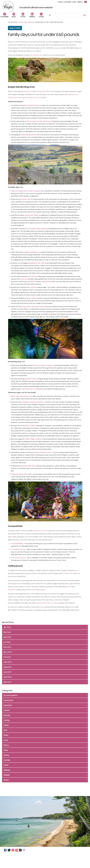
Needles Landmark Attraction (33, 402)
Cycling (41, 17)
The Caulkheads (17, 544)
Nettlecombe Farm (29, 466)
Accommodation (10, 695)
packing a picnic (40, 531)
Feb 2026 (7, 637)
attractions (28, 91)
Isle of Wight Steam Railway (37, 229)
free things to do (36, 55)
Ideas (6, 750)
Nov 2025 (7, 652)
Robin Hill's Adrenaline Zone (22, 396)
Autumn (7, 710)
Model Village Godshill (33, 439)
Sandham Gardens (29, 426)
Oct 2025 (7, 657)
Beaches (7, 715)
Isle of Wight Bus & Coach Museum (27, 191)
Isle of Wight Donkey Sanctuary (38, 121)
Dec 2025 (7, 647)
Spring (6, 755)
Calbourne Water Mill (19, 474)
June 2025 (8, 677)
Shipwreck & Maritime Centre (33, 307)
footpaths (12, 590)
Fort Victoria (33, 276)
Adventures (8, 700)
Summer (7, 760)
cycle (69, 587)
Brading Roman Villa (37, 263)
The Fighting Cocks (18, 549)
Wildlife (7, 775)
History (6, 745)
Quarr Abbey (31, 298)
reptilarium (31, 282)
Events (6, 725)
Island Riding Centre (28, 135)
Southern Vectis (69, 573)
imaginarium (46, 282)
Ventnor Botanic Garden (43, 365)
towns (34, 590)
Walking (32, 17)
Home (21, 22)
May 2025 (7, 682)
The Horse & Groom (18, 558)
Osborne (75, 94)
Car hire (23, 17)
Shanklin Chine (30, 379)
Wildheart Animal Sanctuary (29, 105)
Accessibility (5, 17)
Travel (6, 765)
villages (43, 590)
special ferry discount (46, 603)
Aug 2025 (7, 667)
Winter (6, 780)
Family (6, 735)
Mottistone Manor (33, 97)
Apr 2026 (7, 627)
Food (6, 740)
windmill (33, 287)
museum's (24, 279)
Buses (14, 17)
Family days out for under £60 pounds (44, 34)
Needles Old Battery (31, 252)
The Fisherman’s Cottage (31, 389)
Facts (5, 730)
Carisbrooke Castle (15, 97)
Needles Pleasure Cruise (42, 452)
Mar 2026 (7, 632)
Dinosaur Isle (25, 199)
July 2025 (7, 672)
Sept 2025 (8, 662)
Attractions (8, 705)
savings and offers (43, 91)
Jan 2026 (7, 642)
